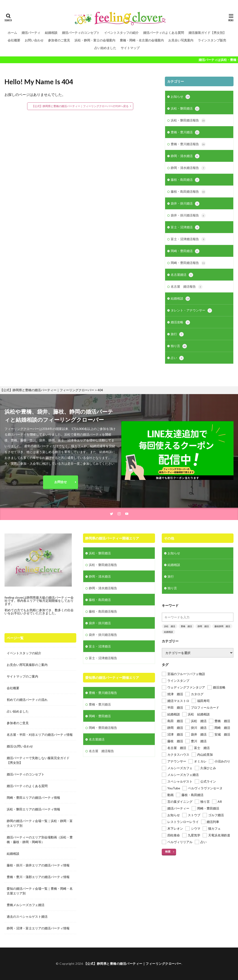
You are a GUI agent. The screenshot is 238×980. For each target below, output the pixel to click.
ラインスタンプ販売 (212, 40)
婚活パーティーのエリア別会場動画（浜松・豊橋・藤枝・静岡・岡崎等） (40, 840)
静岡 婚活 (203, 626)
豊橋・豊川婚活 (185, 132)
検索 (168, 852)
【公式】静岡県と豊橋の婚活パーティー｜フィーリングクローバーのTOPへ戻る (80, 106)
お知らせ (180, 97)
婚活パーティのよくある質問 (164, 33)
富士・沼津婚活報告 (188, 239)
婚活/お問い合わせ (20, 746)
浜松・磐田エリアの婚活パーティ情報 (33, 809)
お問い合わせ (34, 40)
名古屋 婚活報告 (187, 287)
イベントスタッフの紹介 (121, 33)
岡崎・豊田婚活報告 (188, 263)
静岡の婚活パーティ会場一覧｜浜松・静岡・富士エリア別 (40, 823)
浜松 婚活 (170, 626)
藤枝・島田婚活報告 (188, 192)
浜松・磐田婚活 (185, 109)
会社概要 (14, 40)
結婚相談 (51, 33)
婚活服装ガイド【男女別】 (207, 33)
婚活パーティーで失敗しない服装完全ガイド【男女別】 (38, 760)
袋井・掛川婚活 (185, 204)
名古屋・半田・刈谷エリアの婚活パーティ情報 (40, 735)
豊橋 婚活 (186, 626)
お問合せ (61, 482)
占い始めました (105, 48)
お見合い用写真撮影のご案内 (27, 665)
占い (177, 358)
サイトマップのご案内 (22, 676)
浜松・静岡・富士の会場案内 (95, 40)
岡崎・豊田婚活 (185, 251)
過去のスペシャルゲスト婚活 (27, 916)
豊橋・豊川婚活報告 (188, 144)
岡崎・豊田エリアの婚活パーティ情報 (33, 798)
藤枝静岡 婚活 (222, 626)
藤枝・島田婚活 (185, 180)
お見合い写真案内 (181, 40)
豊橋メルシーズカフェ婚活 (26, 905)
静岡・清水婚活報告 (188, 168)
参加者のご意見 (59, 40)
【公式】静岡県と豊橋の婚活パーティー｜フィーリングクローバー (133, 964)
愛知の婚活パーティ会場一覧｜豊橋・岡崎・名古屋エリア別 (40, 891)
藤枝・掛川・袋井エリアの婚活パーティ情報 (38, 865)
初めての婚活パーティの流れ (27, 700)
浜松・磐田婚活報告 (188, 121)
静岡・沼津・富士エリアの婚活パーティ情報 (38, 928)
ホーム (12, 33)
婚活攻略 (180, 322)
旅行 (177, 334)
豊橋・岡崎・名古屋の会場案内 (142, 40)
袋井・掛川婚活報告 (188, 216)
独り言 (179, 346)
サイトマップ (130, 48)
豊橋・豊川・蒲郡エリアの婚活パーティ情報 (38, 877)
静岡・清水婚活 (185, 156)
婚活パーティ (31, 33)
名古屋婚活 (182, 275)
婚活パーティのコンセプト (81, 33)
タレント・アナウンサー (191, 311)
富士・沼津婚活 (185, 227)
